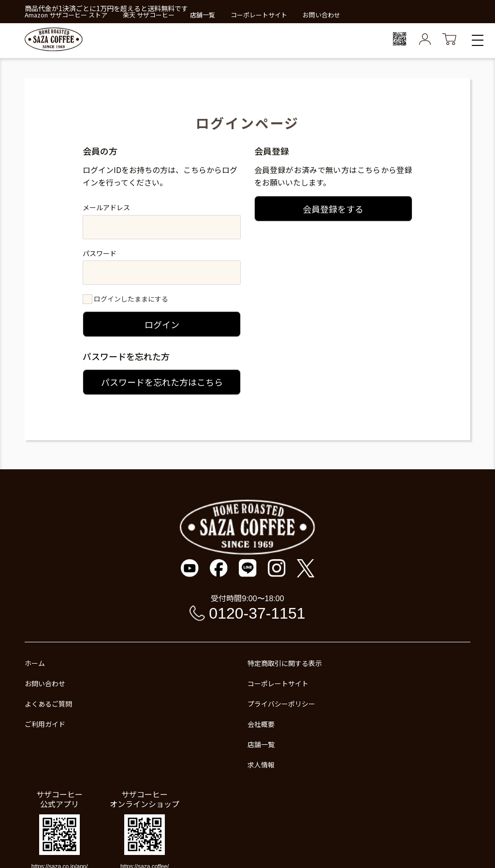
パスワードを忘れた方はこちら (162, 382)
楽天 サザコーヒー (149, 15)
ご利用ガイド (45, 724)
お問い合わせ (321, 15)
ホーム (35, 663)
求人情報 (261, 765)
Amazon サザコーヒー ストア (66, 15)
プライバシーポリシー (281, 704)
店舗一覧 (203, 15)
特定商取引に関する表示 (285, 663)
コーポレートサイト (259, 15)
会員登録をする (333, 209)
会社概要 (261, 724)
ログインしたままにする (131, 299)
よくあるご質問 (48, 704)
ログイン (162, 324)
